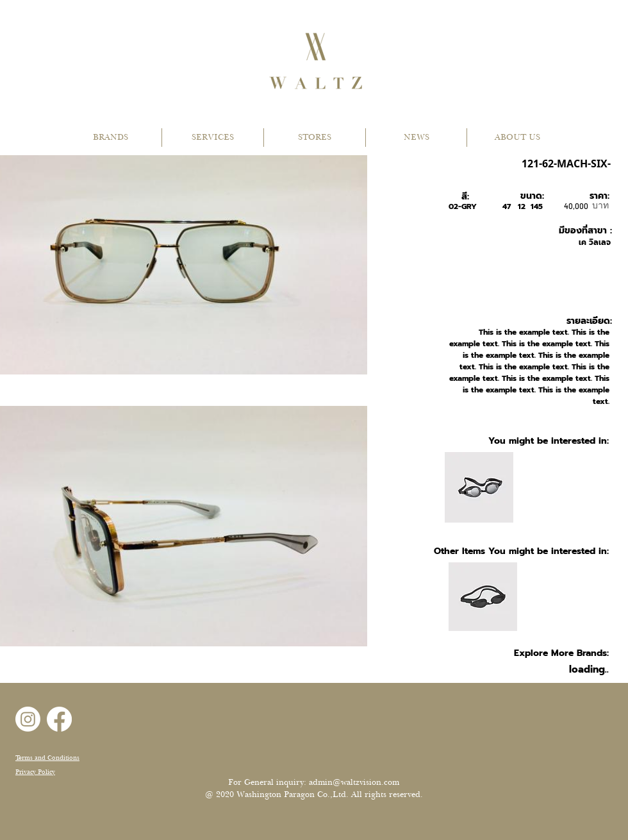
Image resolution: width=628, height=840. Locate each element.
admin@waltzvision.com (354, 782)
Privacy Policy (35, 772)
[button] (111, 138)
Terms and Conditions (47, 758)
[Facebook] (59, 719)
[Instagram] (28, 719)
